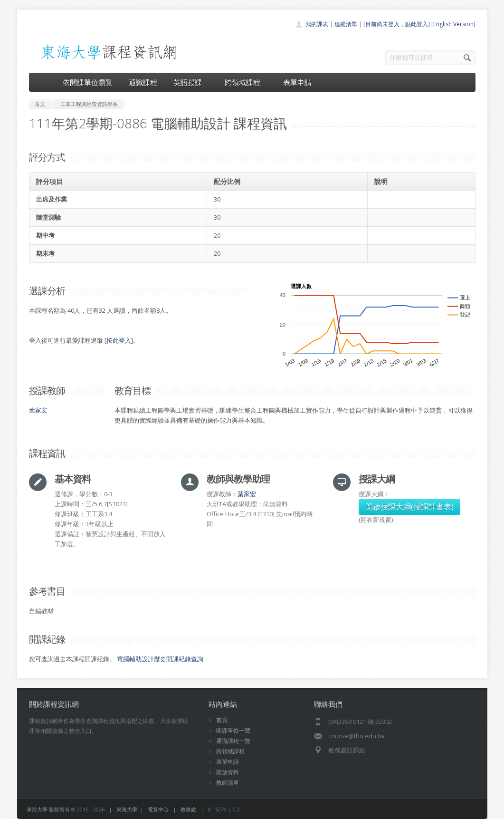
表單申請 (297, 82)
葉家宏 (38, 410)
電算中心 (158, 809)
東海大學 (37, 809)
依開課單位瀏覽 (88, 82)
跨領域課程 (246, 82)
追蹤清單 (346, 24)
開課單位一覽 (233, 730)
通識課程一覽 (233, 741)
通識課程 (143, 82)
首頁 (222, 720)
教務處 (188, 809)
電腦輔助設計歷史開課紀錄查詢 (160, 659)
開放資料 (228, 772)
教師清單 (228, 783)
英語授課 (191, 82)
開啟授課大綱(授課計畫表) (409, 507)
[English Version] (453, 24)
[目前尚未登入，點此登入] (397, 24)
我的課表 (317, 24)
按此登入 (119, 340)
